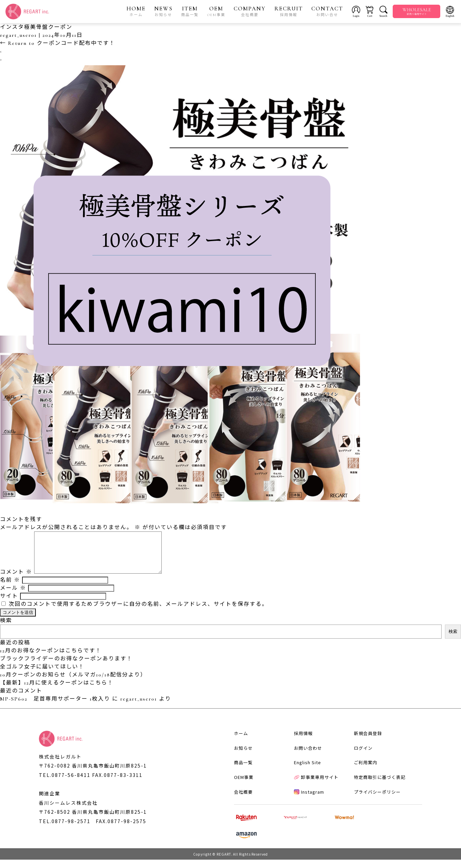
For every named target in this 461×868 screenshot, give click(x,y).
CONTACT (328, 11)
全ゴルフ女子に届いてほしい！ (42, 675)
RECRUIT (289, 11)
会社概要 (240, 811)
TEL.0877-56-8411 (65, 783)
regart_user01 (18, 35)
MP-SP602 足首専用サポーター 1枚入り (55, 707)
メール (13, 596)
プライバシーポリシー (375, 811)
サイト (9, 604)
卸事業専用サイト (313, 795)
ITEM (190, 11)
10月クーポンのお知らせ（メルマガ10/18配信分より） (73, 683)
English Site (304, 780)
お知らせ (240, 765)
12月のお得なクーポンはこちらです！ (51, 659)
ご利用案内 (363, 780)
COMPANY (250, 11)
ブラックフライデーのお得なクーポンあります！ (66, 667)
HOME (136, 11)
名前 (10, 588)
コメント (16, 580)
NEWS (164, 11)
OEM (216, 11)
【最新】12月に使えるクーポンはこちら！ (57, 691)
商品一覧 (240, 780)
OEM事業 (240, 795)
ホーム (237, 750)
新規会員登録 (365, 750)
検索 (6, 629)
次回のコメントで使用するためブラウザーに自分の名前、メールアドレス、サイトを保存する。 (138, 612)
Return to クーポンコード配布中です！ (58, 44)
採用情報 (300, 750)
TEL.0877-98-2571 (65, 830)
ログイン (361, 765)
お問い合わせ (305, 765)
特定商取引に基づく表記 (377, 795)
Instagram (306, 811)
